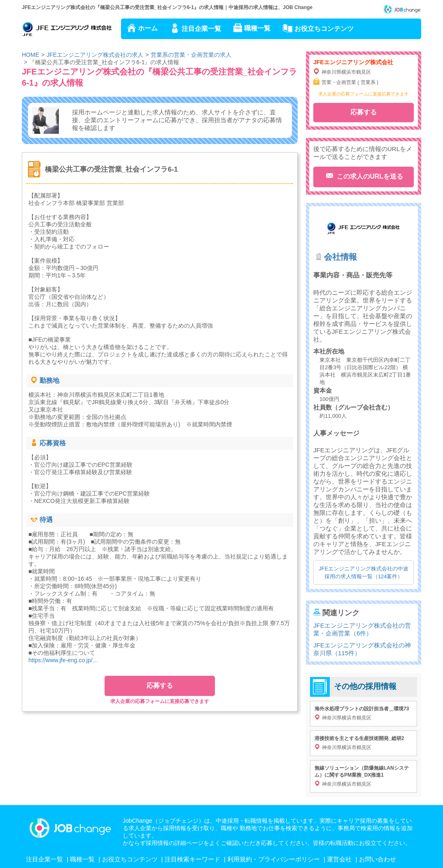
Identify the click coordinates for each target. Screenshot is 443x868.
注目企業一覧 (201, 29)
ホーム (148, 28)
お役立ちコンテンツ (324, 29)
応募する (160, 685)
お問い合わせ (378, 859)
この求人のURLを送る (369, 176)
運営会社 (339, 859)
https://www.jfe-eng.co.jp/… (63, 660)
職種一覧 (257, 28)
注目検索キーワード (192, 859)
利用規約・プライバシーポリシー (274, 859)
